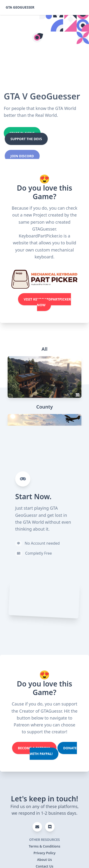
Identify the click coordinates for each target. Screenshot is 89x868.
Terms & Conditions (44, 846)
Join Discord (22, 156)
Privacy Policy (44, 853)
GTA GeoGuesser (20, 7)
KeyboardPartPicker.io (41, 236)
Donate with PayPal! (53, 751)
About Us (44, 860)
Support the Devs (26, 139)
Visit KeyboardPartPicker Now (47, 302)
